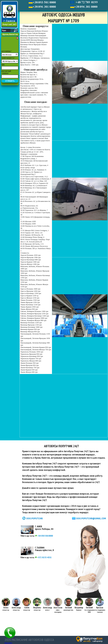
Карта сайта (8, 643)
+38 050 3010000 (44, 536)
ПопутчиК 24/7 (9, 24)
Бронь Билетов (10, 34)
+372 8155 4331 (43, 557)
